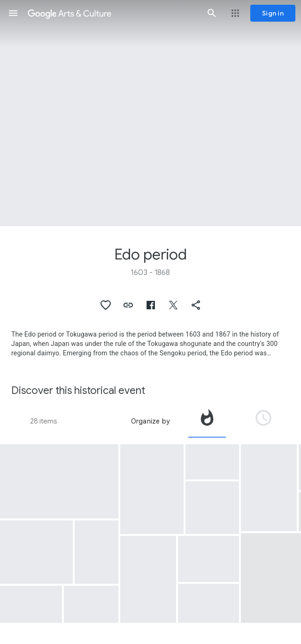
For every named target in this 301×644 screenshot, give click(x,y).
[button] (13, 13)
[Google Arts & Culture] (112, 13)
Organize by (150, 421)
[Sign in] (273, 13)
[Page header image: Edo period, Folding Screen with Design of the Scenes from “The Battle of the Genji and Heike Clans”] (150, 113)
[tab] (207, 421)
